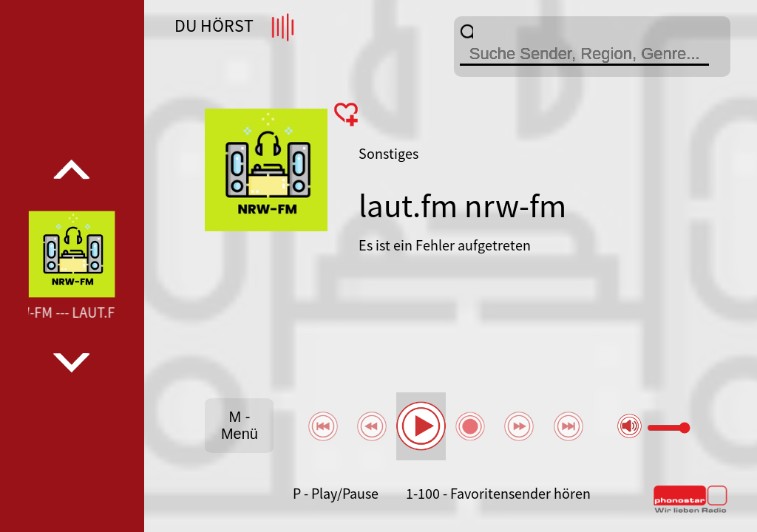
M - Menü (240, 425)
